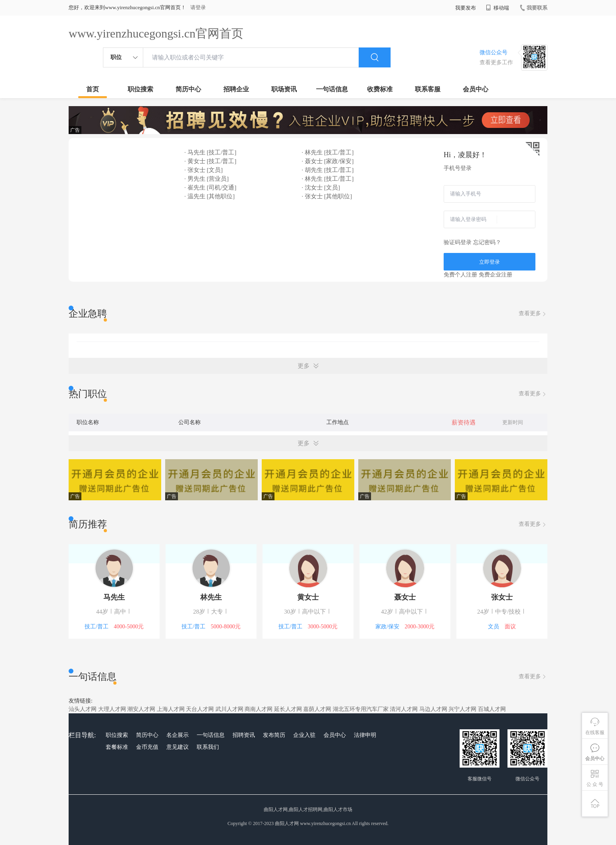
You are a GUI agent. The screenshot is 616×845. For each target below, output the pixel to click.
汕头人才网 (83, 709)
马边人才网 (433, 709)
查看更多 (533, 314)
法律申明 (365, 735)
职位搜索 (140, 89)
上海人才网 (171, 709)
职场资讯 (284, 89)
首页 (93, 89)
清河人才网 (404, 709)
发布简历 (274, 735)
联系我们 (208, 747)
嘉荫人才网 (317, 709)
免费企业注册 (496, 275)
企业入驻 (304, 735)
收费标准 (380, 89)
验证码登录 (458, 242)
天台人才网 (200, 709)
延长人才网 (288, 709)
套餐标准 (117, 747)
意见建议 (178, 747)
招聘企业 (236, 89)
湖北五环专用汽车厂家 (361, 709)
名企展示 (178, 735)
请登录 (198, 7)
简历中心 (188, 89)
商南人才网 (259, 709)
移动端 (498, 8)
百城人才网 (492, 709)
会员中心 (476, 89)
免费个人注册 (460, 275)
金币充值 (147, 747)
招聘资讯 (244, 735)
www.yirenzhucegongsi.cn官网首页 (156, 33)
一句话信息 (332, 89)
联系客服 (428, 89)
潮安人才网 (141, 709)
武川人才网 (229, 709)
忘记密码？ (487, 242)
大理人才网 (112, 709)
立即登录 (490, 262)
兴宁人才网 (462, 709)
